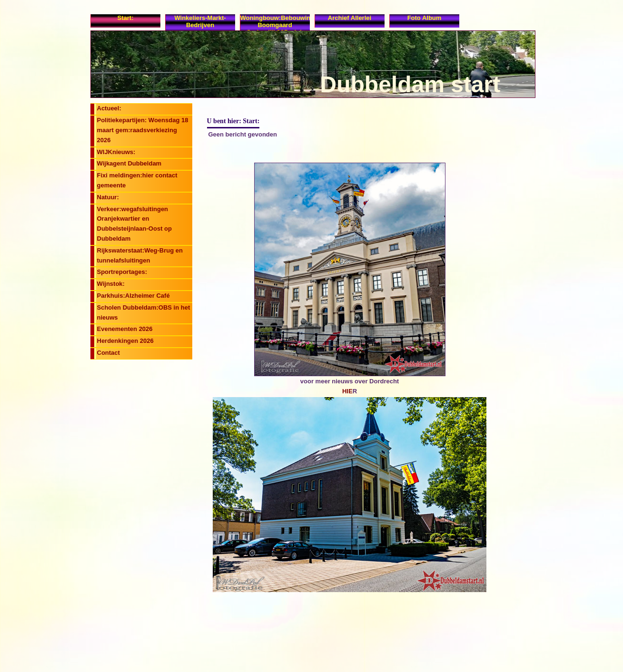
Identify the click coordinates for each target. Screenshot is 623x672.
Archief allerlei (350, 18)
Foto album (425, 18)
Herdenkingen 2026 (125, 341)
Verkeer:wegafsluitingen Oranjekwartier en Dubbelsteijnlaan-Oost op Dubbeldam (134, 224)
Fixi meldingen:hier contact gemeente (137, 180)
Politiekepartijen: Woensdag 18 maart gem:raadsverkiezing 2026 (143, 130)
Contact (109, 353)
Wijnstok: (111, 284)
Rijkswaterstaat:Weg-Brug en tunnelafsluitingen (140, 255)
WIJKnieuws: (116, 152)
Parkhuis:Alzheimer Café (133, 296)
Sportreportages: (122, 272)
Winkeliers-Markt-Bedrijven (200, 21)
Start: (126, 18)
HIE (347, 391)
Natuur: (108, 197)
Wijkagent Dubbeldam (129, 163)
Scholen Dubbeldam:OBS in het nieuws (144, 312)
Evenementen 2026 (125, 329)
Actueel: (109, 108)
